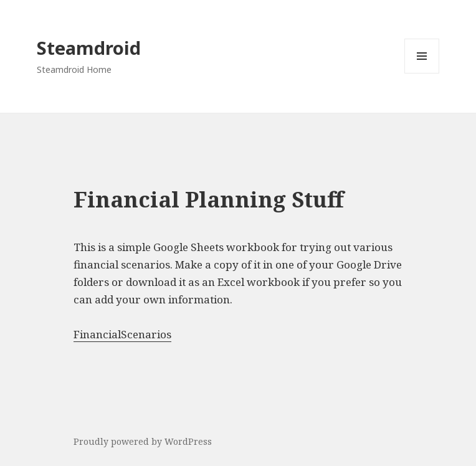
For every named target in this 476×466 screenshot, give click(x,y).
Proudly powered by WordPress (143, 441)
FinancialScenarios (122, 334)
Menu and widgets (422, 73)
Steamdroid (89, 48)
